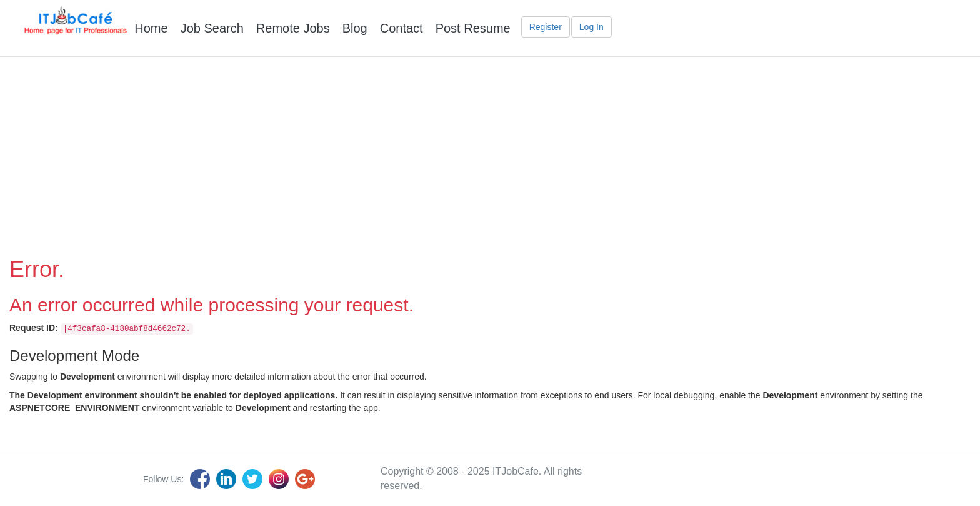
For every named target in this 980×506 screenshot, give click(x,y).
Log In (592, 27)
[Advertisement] (490, 151)
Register (546, 27)
